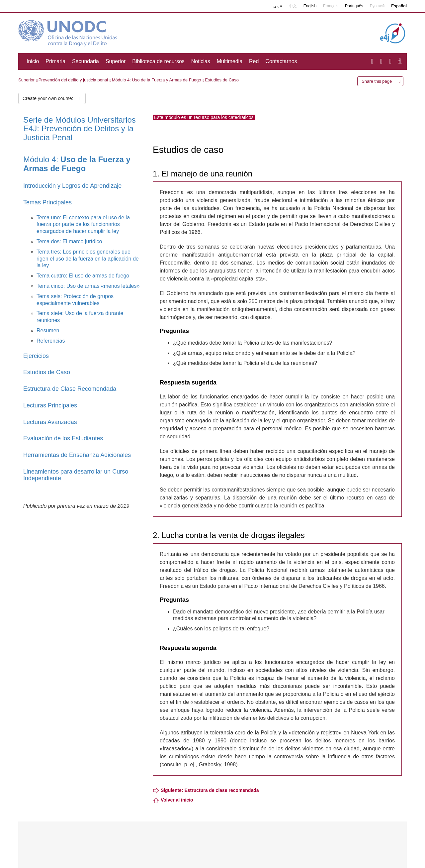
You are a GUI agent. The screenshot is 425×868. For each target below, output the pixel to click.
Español (399, 6)
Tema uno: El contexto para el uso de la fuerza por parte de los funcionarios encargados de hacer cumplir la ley (83, 224)
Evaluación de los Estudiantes (63, 438)
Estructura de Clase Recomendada (70, 389)
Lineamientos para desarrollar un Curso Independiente (76, 475)
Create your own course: (52, 98)
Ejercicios (36, 356)
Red (254, 61)
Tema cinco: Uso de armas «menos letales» (88, 286)
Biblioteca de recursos (158, 61)
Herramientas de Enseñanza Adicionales (77, 455)
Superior (116, 61)
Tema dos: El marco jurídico (69, 241)
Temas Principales (47, 202)
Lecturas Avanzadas (50, 422)
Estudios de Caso (222, 80)
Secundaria (85, 61)
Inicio (33, 61)
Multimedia (230, 61)
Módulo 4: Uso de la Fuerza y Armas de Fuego (157, 80)
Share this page (377, 81)
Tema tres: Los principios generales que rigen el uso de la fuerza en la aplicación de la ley (88, 259)
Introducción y (43, 186)
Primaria (55, 61)
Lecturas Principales (50, 405)
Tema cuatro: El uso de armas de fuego (83, 276)
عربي (278, 6)
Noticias (201, 61)
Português (354, 6)
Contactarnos (281, 61)
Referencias (51, 341)
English (310, 6)
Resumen (48, 330)
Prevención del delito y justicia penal (73, 80)
